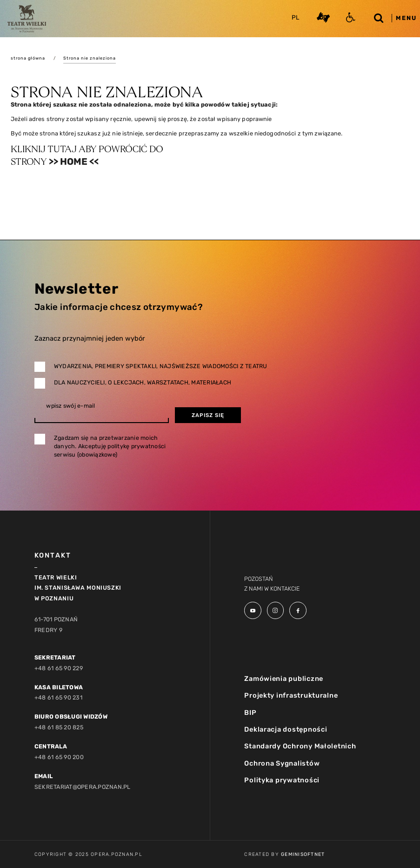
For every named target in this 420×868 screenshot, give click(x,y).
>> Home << (74, 161)
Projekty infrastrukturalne (291, 695)
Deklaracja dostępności (286, 729)
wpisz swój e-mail (70, 406)
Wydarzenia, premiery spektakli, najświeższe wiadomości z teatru (161, 366)
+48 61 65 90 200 (59, 757)
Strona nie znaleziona (90, 58)
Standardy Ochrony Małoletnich (300, 746)
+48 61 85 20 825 (59, 727)
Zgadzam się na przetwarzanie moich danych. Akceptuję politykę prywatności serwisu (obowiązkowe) (110, 446)
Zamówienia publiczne (284, 679)
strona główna (28, 58)
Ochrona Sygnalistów (282, 763)
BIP (250, 713)
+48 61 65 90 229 (59, 668)
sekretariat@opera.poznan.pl (83, 787)
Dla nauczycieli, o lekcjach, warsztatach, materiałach (143, 382)
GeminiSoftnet (303, 854)
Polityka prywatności (282, 780)
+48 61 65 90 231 (58, 697)
